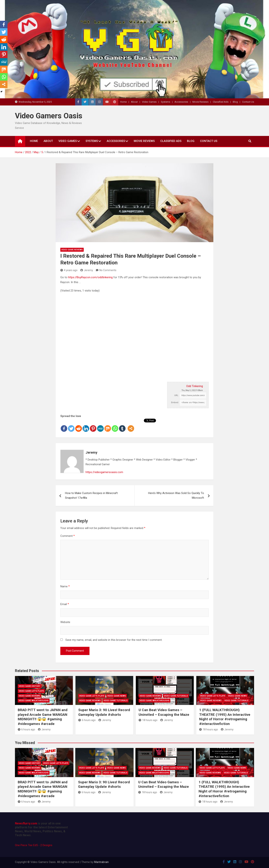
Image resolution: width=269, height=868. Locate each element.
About (134, 102)
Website (65, 622)
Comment (68, 536)
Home (123, 102)
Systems (166, 102)
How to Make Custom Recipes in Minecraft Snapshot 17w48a (91, 496)
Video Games (149, 102)
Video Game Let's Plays (31, 691)
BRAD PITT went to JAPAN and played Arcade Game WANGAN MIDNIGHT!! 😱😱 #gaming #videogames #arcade (43, 717)
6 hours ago (26, 729)
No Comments (108, 270)
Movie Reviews (200, 102)
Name (65, 586)
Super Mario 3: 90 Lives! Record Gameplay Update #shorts (104, 712)
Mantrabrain (101, 862)
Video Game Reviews (72, 250)
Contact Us (248, 102)
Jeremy (87, 270)
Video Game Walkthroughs (34, 701)
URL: (177, 395)
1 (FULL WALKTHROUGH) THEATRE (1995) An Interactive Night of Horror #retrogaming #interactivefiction (225, 717)
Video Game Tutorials (116, 701)
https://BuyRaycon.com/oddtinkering (90, 277)
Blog (235, 102)
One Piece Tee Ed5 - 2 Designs (34, 845)
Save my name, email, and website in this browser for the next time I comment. (114, 640)
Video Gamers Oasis (49, 116)
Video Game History (30, 686)
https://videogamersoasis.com (104, 472)
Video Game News (117, 696)
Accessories (181, 102)
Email (65, 604)
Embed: (175, 402)
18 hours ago (148, 720)
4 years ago (69, 270)
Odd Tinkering (195, 386)
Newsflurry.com (26, 823)
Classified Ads (221, 102)
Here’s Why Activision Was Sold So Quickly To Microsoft (176, 496)
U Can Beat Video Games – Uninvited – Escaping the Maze (164, 712)
